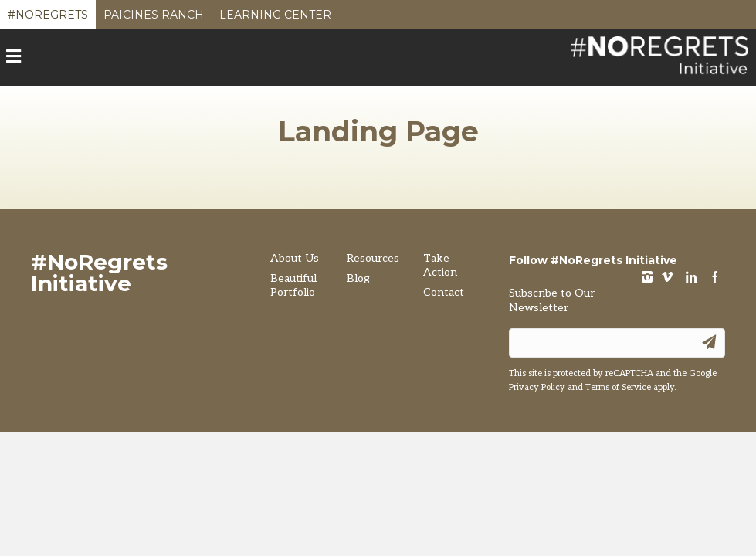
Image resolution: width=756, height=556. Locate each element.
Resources (373, 258)
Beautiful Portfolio (293, 285)
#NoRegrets (48, 19)
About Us (295, 258)
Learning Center (275, 19)
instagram (647, 278)
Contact (444, 292)
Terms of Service (618, 387)
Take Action (440, 265)
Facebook (715, 278)
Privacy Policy (537, 387)
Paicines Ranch (154, 19)
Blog (358, 278)
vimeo (667, 278)
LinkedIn (691, 278)
